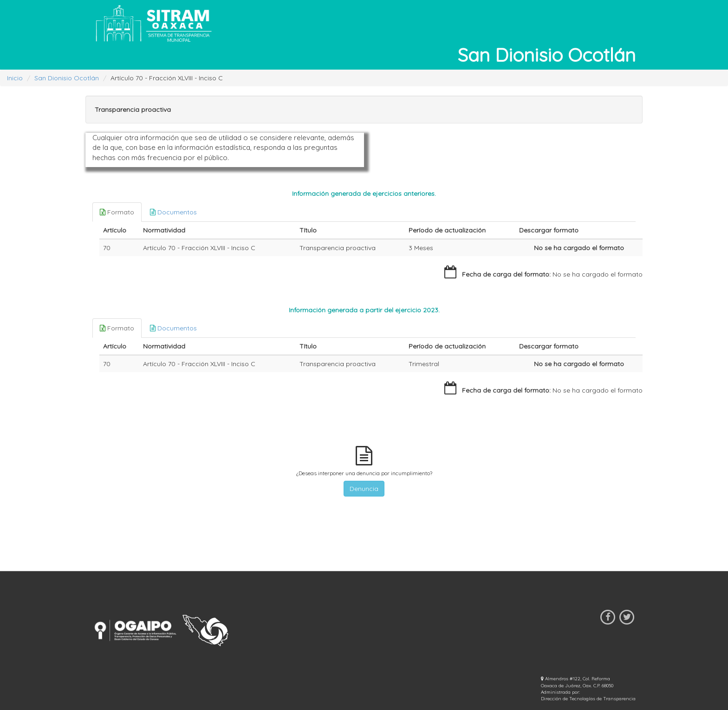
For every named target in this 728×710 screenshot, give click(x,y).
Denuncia (364, 489)
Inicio (15, 78)
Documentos (173, 212)
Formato (117, 212)
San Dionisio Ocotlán (67, 78)
